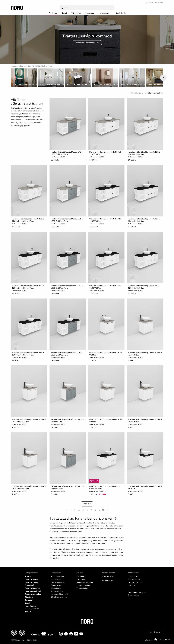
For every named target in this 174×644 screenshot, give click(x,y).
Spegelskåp (30, 585)
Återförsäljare (108, 577)
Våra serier (76, 13)
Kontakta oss (56, 579)
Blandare (29, 597)
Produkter (53, 13)
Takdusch (29, 600)
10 (103, 510)
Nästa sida (87, 504)
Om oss (80, 573)
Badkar (28, 577)
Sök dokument (57, 588)
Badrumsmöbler (26, 66)
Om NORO (149, 2)
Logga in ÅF (159, 2)
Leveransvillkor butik (59, 594)
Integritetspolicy (83, 585)
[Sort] (155, 93)
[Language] (156, 632)
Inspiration (90, 13)
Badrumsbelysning (33, 594)
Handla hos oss (109, 573)
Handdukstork (31, 606)
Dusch (28, 603)
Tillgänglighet (82, 588)
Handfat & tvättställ (33, 591)
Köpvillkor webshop (59, 597)
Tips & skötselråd (58, 582)
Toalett (28, 612)
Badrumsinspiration (85, 582)
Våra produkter (31, 573)
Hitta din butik (120, 13)
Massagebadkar (32, 609)
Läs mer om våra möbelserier (87, 43)
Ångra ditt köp (57, 591)
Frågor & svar (56, 585)
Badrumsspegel (32, 582)
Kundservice (104, 13)
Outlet (64, 13)
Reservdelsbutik (57, 577)
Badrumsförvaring (33, 588)
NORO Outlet (108, 581)
